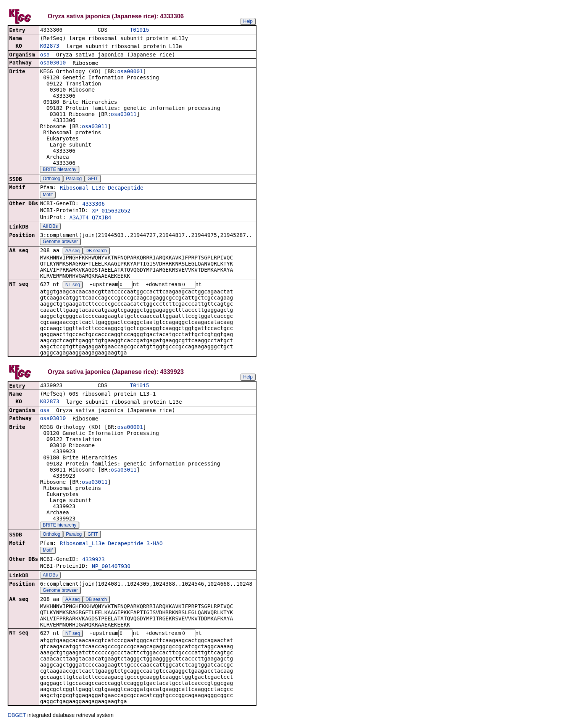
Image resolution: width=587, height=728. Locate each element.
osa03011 (123, 115)
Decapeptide (126, 188)
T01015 (139, 30)
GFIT (93, 179)
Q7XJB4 (102, 218)
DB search (96, 251)
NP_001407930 (111, 568)
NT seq (73, 286)
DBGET (17, 717)
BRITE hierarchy (60, 170)
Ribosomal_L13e (82, 188)
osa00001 (130, 72)
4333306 (93, 205)
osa (45, 55)
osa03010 (53, 63)
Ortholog (52, 179)
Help (248, 21)
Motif (48, 195)
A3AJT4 (79, 218)
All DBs (50, 227)
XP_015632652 (111, 211)
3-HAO (155, 545)
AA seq (73, 251)
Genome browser (60, 242)
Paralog (74, 179)
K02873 (50, 47)
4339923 (93, 561)
